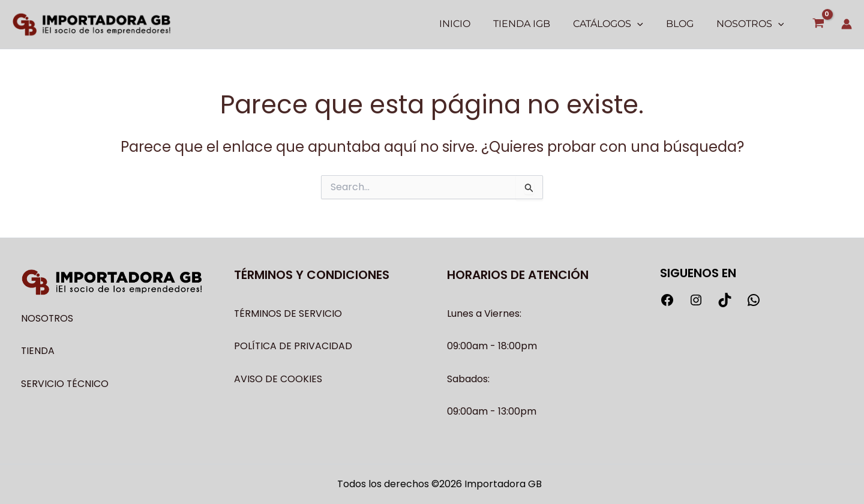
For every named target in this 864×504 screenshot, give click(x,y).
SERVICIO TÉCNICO (65, 384)
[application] (646, 24)
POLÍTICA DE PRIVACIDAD (293, 346)
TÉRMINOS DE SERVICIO (288, 313)
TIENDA (38, 351)
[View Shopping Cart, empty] (818, 24)
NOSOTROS (47, 318)
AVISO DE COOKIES (278, 379)
